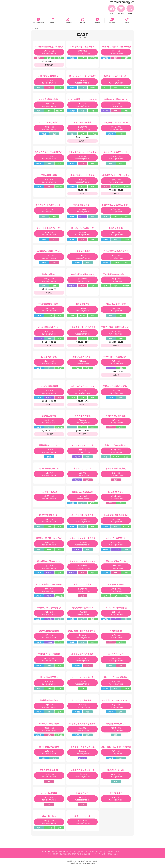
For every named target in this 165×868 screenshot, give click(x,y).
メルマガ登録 (109, 852)
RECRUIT (121, 13)
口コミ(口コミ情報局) (106, 854)
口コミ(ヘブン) (93, 854)
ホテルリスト (100, 852)
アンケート (118, 852)
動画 (86, 854)
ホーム (44, 852)
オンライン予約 (52, 852)
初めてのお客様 (63, 852)
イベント (82, 23)
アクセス (91, 852)
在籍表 (127, 23)
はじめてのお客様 (38, 23)
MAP (112, 13)
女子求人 (116, 854)
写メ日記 (80, 854)
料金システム (74, 852)
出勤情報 (97, 23)
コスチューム (68, 23)
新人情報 (112, 23)
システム (53, 23)
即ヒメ (62, 854)
